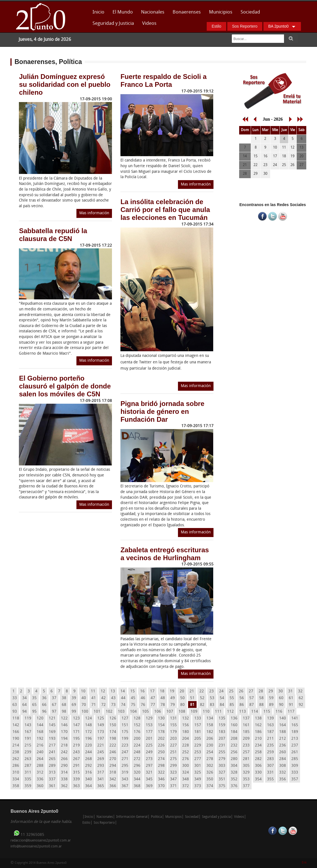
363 (76, 786)
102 (109, 712)
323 (173, 773)
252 (186, 752)
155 (173, 725)
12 (103, 691)
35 (34, 698)
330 (258, 773)
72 (104, 705)
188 (283, 732)
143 (28, 725)
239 (28, 752)
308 (283, 766)
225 (149, 746)
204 (186, 739)
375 (222, 786)
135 (222, 718)
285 (295, 759)
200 (137, 739)
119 (28, 718)
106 (158, 712)
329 (246, 773)
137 (246, 718)
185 (246, 732)
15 (133, 691)
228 (186, 746)
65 (34, 705)
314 (64, 773)
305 (246, 766)
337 (52, 779)
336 (40, 779)
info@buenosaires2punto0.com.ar (36, 847)
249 (149, 752)
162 (258, 725)
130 (161, 718)
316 (89, 773)
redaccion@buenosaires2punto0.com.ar (41, 841)
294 (113, 766)
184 (234, 732)
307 (270, 766)
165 (295, 725)
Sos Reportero (245, 26)
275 (173, 759)
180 (186, 732)
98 (64, 712)
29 (271, 691)
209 (246, 739)
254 (210, 752)
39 (74, 698)
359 (28, 786)
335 (28, 779)
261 (295, 752)
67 (54, 705)
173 (101, 732)
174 (113, 732)
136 (234, 718)
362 (64, 786)
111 (218, 712)
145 (52, 725)
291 (76, 766)
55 (232, 698)
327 (222, 773)
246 (113, 752)
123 (76, 718)
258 (258, 752)
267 (76, 759)
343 (125, 779)
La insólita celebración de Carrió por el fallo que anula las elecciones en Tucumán (165, 210)
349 (198, 779)
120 (40, 718)
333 (295, 773)
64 (25, 705)
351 (222, 779)
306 (258, 766)
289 (52, 766)
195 (76, 739)
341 (101, 779)
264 (40, 759)
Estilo (216, 26)
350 (210, 779)
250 (161, 752)
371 (173, 786)
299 (173, 766)
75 (133, 705)
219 (76, 746)
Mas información (94, 213)
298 (161, 766)
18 (162, 691)
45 (133, 698)
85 (232, 705)
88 (261, 705)
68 (64, 705)
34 (25, 698)
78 (163, 705)
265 (52, 759)
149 (101, 725)
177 (149, 732)
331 (270, 773)
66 (44, 705)
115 (267, 712)
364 (89, 786)
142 (16, 725)
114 (255, 712)
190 (16, 739)
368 (137, 786)
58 (261, 698)
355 (270, 779)
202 (161, 739)
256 (234, 752)
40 (84, 698)
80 (182, 705)
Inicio (98, 12)
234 (258, 746)
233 (246, 746)
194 (64, 739)
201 (149, 739)
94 (25, 712)
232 (234, 746)
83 (212, 705)
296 (137, 766)
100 (85, 712)
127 (125, 718)
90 (281, 705)
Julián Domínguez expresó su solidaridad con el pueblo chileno (65, 84)
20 (182, 691)
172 (89, 732)
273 (149, 759)
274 (161, 759)
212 (283, 739)
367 (125, 786)
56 (242, 698)
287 (28, 766)
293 (101, 766)
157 (198, 725)
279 (222, 759)
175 (125, 732)
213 (295, 739)
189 (295, 732)
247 (125, 752)
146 (64, 725)
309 (295, 766)
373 (198, 786)
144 (40, 725)
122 (64, 718)
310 (16, 773)
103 (121, 712)
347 (173, 779)
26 (241, 691)
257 (246, 752)
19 (172, 691)
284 (283, 759)
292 (89, 766)
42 (104, 698)
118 (16, 718)
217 (52, 746)
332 (283, 773)
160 (234, 725)
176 (137, 732)
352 (234, 779)
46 (143, 698)
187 (270, 732)
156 (186, 725)
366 (113, 786)
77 (153, 705)
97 (54, 712)
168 (40, 732)
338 (64, 779)
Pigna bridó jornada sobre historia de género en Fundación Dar (162, 411)
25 (231, 691)
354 (258, 779)
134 (210, 718)
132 (186, 718)
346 (161, 779)
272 (137, 759)
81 (192, 705)
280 (234, 759)
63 (15, 705)
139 (270, 718)
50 (182, 698)
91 (291, 705)
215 (28, 746)
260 (283, 752)
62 (301, 698)
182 (210, 732)
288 (40, 766)
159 (222, 725)
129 (149, 718)
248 (137, 752)
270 (113, 759)
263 (28, 759)
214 (16, 746)
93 (15, 712)
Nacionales (153, 12)
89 (271, 705)
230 (210, 746)
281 (246, 759)
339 (76, 779)
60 (281, 698)
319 (125, 773)
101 (97, 712)
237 (295, 746)
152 (137, 725)
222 (113, 746)
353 (246, 779)
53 (212, 698)
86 (242, 705)
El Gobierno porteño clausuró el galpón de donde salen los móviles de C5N (65, 386)
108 (182, 712)
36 (44, 698)
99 (74, 712)
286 (16, 766)
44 (123, 698)
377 (246, 786)
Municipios (221, 12)
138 (258, 718)
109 (194, 712)
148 (89, 725)
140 (283, 718)
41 (94, 698)
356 (283, 779)
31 (290, 691)
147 (76, 725)
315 (76, 773)
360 (40, 786)
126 (113, 718)
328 (234, 773)
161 (246, 725)
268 (89, 759)
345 (149, 779)
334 (16, 779)
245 (101, 752)
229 (198, 746)
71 (94, 705)
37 (54, 698)
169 (52, 732)
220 (89, 746)
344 (137, 779)
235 (270, 746)
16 (142, 691)
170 (64, 732)
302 (210, 766)
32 (300, 691)
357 (295, 779)
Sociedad (250, 12)
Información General (132, 817)
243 (76, 752)
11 (93, 691)
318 (113, 773)
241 (52, 752)
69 (74, 705)
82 (202, 705)
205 (198, 739)
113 (243, 712)
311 (28, 773)
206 (210, 739)
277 (198, 759)
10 (83, 691)
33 (15, 698)
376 (234, 786)
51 (192, 698)
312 (40, 773)
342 (113, 779)
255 (222, 752)
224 (137, 746)
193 (52, 739)
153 (149, 725)
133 (198, 718)
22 (202, 691)
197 (101, 739)
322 (161, 773)
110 (206, 712)
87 (252, 705)
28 (261, 691)
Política (156, 817)
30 (281, 691)
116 (279, 712)
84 (222, 705)
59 (271, 698)
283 (270, 759)
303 (222, 766)
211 (270, 739)
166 (16, 732)
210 (258, 739)
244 (89, 752)
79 (173, 705)
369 (149, 786)
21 (192, 691)
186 (258, 732)
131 (173, 718)
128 (137, 718)
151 (125, 725)
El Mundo (123, 12)
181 (198, 732)
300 (186, 766)
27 (251, 691)
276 (186, 759)
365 (101, 786)
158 (210, 725)
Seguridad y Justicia (113, 24)
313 (52, 773)
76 (143, 705)
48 (163, 698)
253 (198, 752)
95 (34, 712)
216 (40, 746)
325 (198, 773)
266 (64, 759)
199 (125, 739)
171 (76, 732)
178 (161, 732)
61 (291, 698)
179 (173, 732)
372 (186, 786)
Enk (304, 863)
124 (89, 718)
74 (123, 705)
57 (252, 698)
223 (125, 746)
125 (101, 718)
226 (161, 746)
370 (161, 786)
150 (113, 725)
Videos (149, 24)
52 (202, 698)
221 (101, 746)
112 (230, 712)
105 (146, 712)
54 (222, 698)
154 (161, 725)
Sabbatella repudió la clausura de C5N (53, 235)
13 (113, 691)
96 (44, 712)
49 (173, 698)
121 (52, 718)
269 (101, 759)
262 (16, 759)
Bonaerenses (185, 14)
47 (153, 698)
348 (186, 779)
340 (89, 779)
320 (137, 773)
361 (52, 786)
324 (186, 773)
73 (113, 705)
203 (173, 739)
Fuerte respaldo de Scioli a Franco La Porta (163, 80)
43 (113, 698)
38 (64, 698)
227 (173, 746)
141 (295, 718)
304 (234, 766)
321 (149, 773)
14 (123, 691)
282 (258, 759)
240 (40, 752)
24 (221, 691)
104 (133, 712)
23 (212, 691)
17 (152, 691)
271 (125, 759)
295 (125, 766)
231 (222, 746)
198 (113, 739)
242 (64, 752)
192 (40, 739)
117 (291, 712)
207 (222, 739)
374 (210, 786)
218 (64, 746)
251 (173, 752)
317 (101, 773)
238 (16, 752)
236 (283, 746)
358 (16, 786)
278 (210, 759)
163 (270, 725)
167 (28, 732)
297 (149, 766)
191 (28, 739)
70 (84, 705)
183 (222, 732)
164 (283, 725)
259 (270, 752)
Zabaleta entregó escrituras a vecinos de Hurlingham (165, 554)
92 (301, 705)
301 (198, 766)
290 (64, 766)
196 (89, 739)
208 (234, 739)
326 (210, 773)
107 (170, 712)
